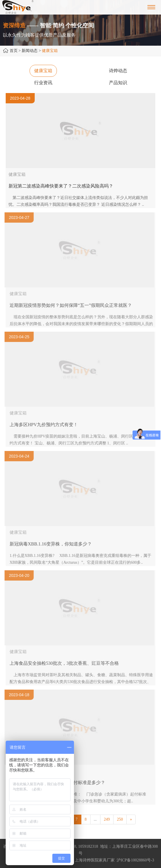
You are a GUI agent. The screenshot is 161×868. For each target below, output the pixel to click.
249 (107, 819)
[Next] (131, 819)
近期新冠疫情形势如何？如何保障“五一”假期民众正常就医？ (73, 305)
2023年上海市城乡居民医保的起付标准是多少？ (59, 783)
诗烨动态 (118, 71)
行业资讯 (43, 83)
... (95, 819)
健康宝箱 (43, 71)
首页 (14, 51)
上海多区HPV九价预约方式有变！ (46, 425)
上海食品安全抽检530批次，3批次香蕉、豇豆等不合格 (66, 663)
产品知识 (118, 83)
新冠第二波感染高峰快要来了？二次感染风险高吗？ (61, 186)
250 (120, 819)
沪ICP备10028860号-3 (135, 860)
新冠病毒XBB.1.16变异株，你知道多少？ (52, 544)
